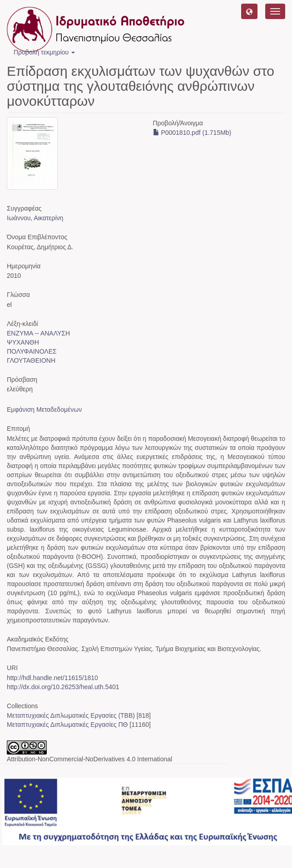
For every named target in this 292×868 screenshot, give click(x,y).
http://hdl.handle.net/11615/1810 (52, 678)
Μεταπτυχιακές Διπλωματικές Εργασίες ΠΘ (67, 725)
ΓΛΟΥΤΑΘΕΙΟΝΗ (31, 360)
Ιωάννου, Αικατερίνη (35, 218)
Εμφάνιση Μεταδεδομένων (44, 409)
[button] (249, 11)
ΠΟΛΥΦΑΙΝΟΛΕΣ (32, 351)
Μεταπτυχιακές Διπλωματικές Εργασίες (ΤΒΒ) (71, 715)
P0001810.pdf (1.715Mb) (192, 133)
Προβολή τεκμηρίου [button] (44, 52)
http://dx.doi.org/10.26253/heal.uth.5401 (63, 687)
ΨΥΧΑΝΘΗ (23, 342)
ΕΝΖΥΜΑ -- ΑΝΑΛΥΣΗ (38, 333)
